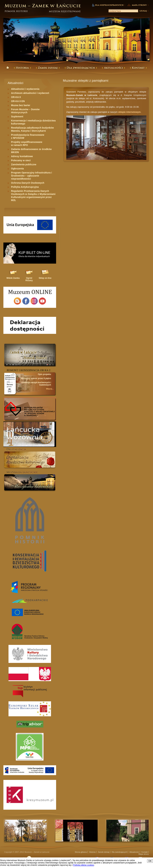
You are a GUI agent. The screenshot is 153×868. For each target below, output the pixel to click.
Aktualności (134, 852)
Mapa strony (144, 854)
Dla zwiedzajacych (119, 852)
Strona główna (81, 852)
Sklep (45, 278)
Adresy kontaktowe (22, 156)
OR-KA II (16, 97)
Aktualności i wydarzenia (25, 89)
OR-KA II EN (18, 101)
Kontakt (145, 852)
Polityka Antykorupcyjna (25, 187)
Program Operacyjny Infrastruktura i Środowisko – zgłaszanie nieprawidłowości (31, 176)
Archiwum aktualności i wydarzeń (30, 93)
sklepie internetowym (129, 112)
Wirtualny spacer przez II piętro (36, 378)
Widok (13, 278)
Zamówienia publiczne (24, 164)
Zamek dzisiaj (104, 852)
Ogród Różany (29, 279)
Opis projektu (44, 374)
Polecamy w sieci (21, 160)
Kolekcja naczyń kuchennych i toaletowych (36, 384)
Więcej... (50, 389)
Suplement (17, 116)
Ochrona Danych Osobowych (28, 183)
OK (150, 861)
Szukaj (144, 11)
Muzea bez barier (21, 105)
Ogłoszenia (17, 169)
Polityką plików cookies (84, 865)
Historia (92, 852)
